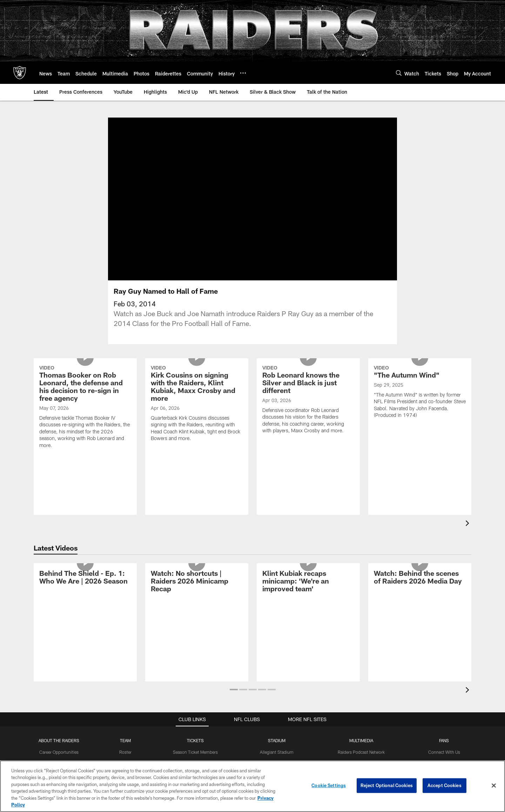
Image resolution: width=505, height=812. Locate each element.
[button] (234, 698)
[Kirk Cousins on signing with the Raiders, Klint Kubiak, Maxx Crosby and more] (197, 413)
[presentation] (469, 533)
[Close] (494, 786)
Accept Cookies (445, 785)
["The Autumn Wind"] (420, 401)
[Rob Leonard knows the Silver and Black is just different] (308, 409)
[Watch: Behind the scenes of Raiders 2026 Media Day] (420, 587)
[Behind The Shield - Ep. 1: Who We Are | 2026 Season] (85, 587)
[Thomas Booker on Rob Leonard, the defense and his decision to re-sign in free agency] (85, 416)
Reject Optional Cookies (387, 785)
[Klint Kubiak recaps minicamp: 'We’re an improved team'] (308, 590)
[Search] (399, 73)
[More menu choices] (243, 73)
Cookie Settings (329, 785)
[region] (252, 786)
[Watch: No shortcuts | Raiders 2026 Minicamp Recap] (197, 590)
